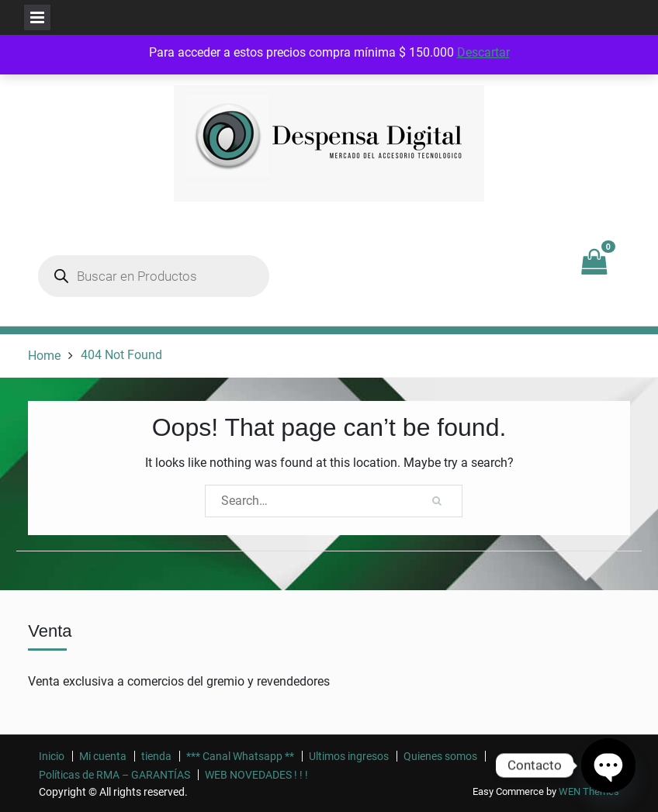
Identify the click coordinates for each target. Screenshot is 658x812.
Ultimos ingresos (349, 756)
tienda (156, 756)
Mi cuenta (103, 756)
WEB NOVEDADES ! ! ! (256, 775)
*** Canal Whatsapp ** (240, 756)
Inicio (52, 756)
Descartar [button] (483, 52)
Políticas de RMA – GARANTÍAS (114, 775)
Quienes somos (440, 756)
